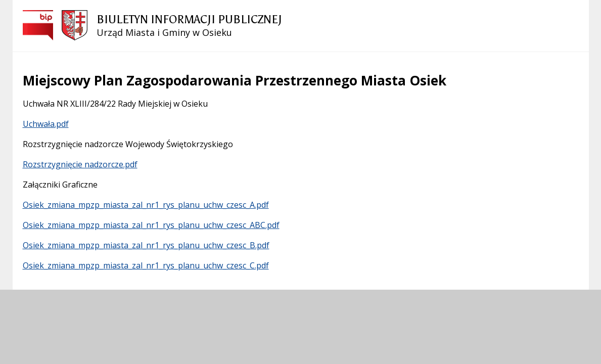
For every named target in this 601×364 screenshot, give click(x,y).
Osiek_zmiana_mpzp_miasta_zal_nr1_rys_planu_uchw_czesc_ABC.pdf (151, 225)
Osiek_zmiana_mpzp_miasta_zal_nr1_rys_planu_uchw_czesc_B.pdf (146, 245)
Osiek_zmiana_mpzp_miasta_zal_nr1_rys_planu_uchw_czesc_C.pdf (146, 265)
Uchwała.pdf (46, 124)
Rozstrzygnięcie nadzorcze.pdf (80, 164)
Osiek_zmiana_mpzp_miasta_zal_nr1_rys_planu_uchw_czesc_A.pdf (146, 205)
